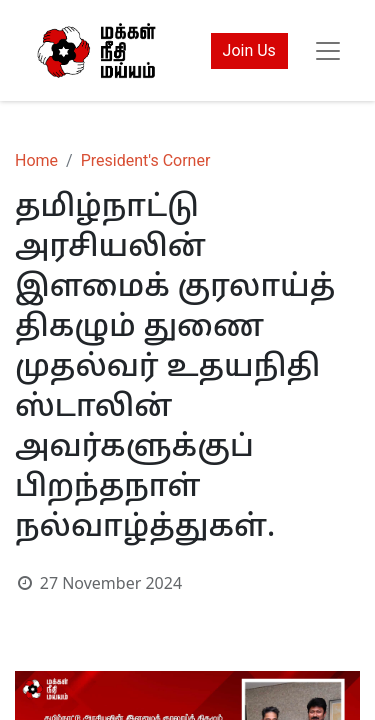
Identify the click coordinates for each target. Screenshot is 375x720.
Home (36, 160)
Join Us (249, 50)
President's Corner (146, 160)
